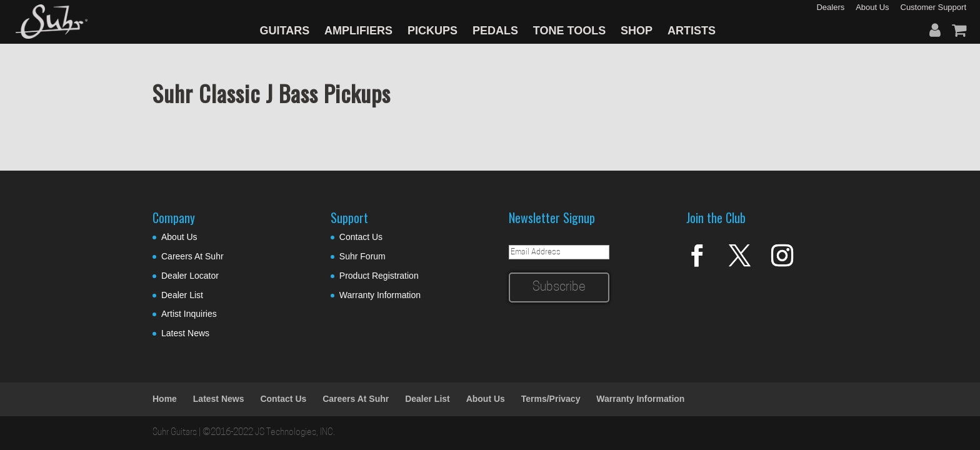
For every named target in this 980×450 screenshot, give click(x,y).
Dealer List (182, 295)
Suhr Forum (362, 256)
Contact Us (361, 237)
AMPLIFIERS (358, 31)
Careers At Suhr (192, 256)
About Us (179, 237)
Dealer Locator (190, 276)
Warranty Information (380, 295)
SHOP (637, 31)
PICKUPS (432, 31)
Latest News (185, 333)
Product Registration (379, 276)
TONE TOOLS (569, 31)
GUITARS (285, 31)
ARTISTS (692, 31)
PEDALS (495, 31)
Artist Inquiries (189, 314)
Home (165, 399)
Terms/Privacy (551, 399)
